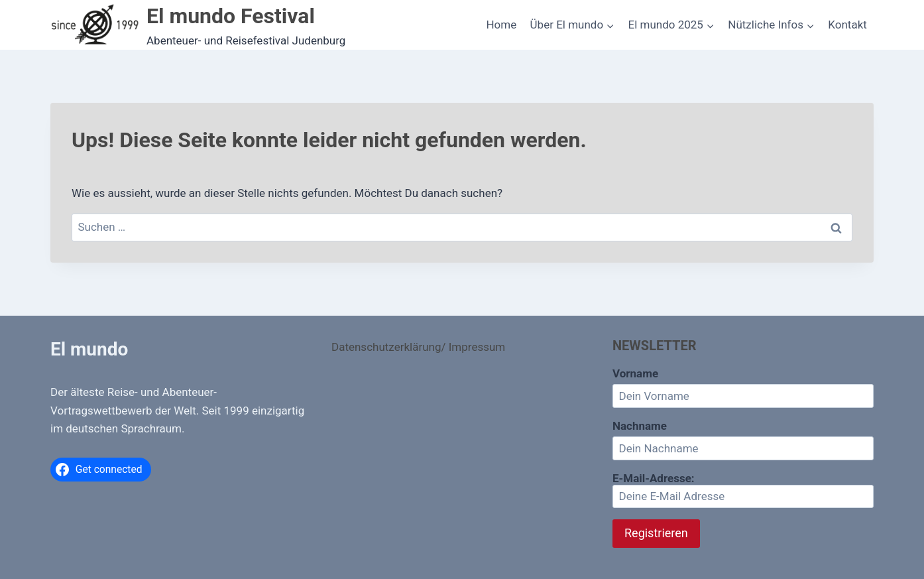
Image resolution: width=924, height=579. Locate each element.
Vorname (635, 373)
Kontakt (847, 25)
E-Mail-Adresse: (743, 490)
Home (501, 25)
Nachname (640, 426)
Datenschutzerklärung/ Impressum (418, 347)
